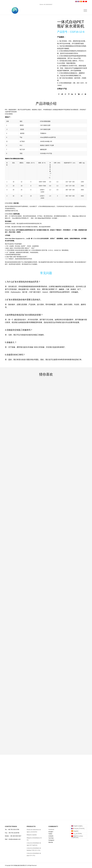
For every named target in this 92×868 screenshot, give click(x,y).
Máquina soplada (32, 835)
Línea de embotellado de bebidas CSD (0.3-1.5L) (34, 849)
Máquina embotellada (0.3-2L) (34, 839)
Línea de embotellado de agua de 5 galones (34, 844)
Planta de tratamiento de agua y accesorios (34, 831)
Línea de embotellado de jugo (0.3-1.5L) (34, 854)
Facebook (51, 829)
